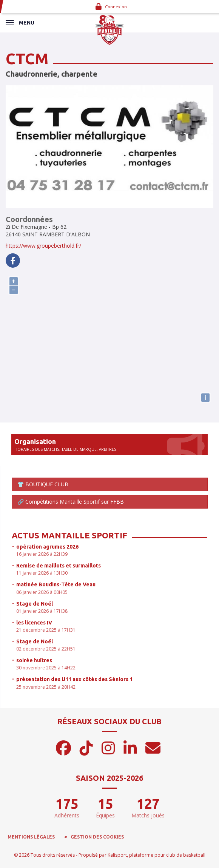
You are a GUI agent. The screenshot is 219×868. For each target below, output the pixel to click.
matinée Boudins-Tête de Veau (56, 584)
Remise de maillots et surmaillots (59, 566)
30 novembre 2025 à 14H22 (46, 668)
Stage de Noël (35, 604)
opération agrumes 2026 (47, 547)
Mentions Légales (31, 837)
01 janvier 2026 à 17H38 (42, 611)
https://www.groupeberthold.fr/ (43, 246)
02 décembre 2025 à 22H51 (46, 649)
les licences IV (34, 623)
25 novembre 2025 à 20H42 (46, 687)
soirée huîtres (34, 660)
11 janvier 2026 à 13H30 (42, 573)
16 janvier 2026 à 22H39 (42, 554)
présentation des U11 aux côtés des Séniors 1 (74, 679)
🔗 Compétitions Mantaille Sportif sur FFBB (71, 502)
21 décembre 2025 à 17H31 (46, 630)
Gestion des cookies (97, 837)
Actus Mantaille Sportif (69, 535)
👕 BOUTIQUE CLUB (43, 484)
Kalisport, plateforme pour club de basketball (157, 855)
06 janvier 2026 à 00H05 (42, 592)
